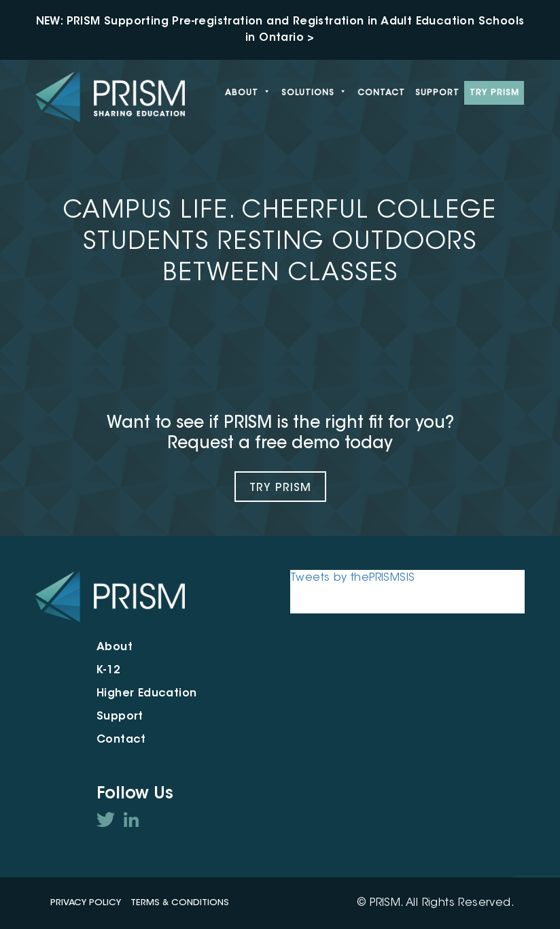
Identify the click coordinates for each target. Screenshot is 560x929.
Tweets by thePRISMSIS (352, 578)
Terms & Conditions (180, 903)
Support (437, 93)
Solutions (314, 93)
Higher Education (146, 694)
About (248, 93)
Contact (381, 93)
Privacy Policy (86, 903)
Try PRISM (494, 93)
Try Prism (280, 488)
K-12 (109, 671)
